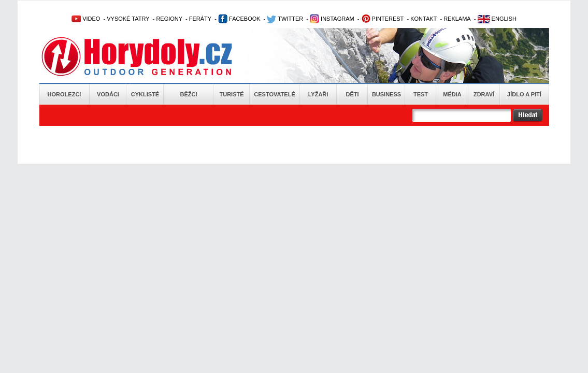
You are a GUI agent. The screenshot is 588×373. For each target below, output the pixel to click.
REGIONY (169, 19)
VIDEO (86, 19)
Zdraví (484, 94)
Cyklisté (145, 94)
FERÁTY (200, 19)
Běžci (189, 94)
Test (421, 94)
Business (386, 94)
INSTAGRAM (332, 19)
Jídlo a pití (524, 94)
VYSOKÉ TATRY (128, 19)
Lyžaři (318, 94)
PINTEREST (383, 19)
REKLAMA (457, 19)
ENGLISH (497, 19)
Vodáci (108, 94)
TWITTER (285, 19)
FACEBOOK (239, 19)
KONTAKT (424, 19)
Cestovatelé (274, 94)
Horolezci (64, 94)
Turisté (231, 94)
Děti (352, 94)
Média (452, 94)
